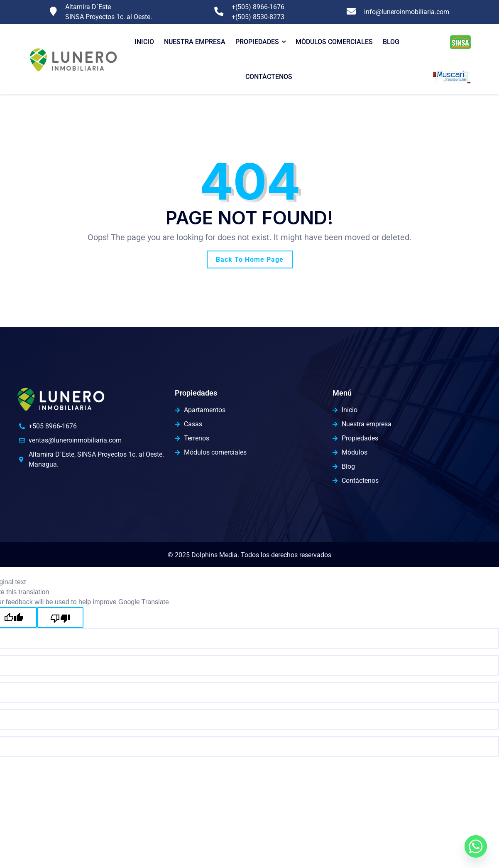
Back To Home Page (250, 259)
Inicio (144, 42)
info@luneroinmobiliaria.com (407, 12)
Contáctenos (269, 77)
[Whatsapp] (476, 846)
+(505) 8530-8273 (258, 17)
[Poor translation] (60, 617)
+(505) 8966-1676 (258, 7)
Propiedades (257, 42)
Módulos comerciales (334, 42)
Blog (391, 42)
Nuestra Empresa (195, 42)
